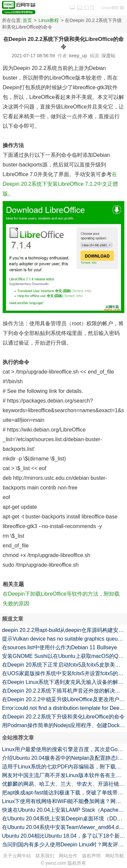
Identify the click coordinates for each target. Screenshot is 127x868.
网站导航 (115, 856)
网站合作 (68, 856)
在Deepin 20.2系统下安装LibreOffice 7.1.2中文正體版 (60, 184)
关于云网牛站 (17, 856)
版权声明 (91, 856)
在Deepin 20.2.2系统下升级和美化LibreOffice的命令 (63, 717)
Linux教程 (49, 20)
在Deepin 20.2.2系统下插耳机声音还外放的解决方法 (64, 691)
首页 (27, 20)
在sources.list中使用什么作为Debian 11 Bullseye (60, 647)
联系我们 (45, 856)
